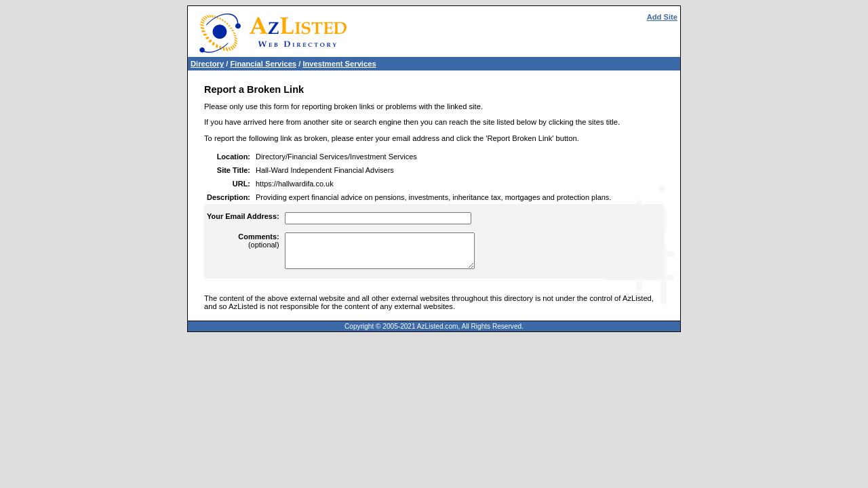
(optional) (258, 241)
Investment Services (339, 64)
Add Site (662, 17)
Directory (207, 64)
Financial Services (263, 64)
